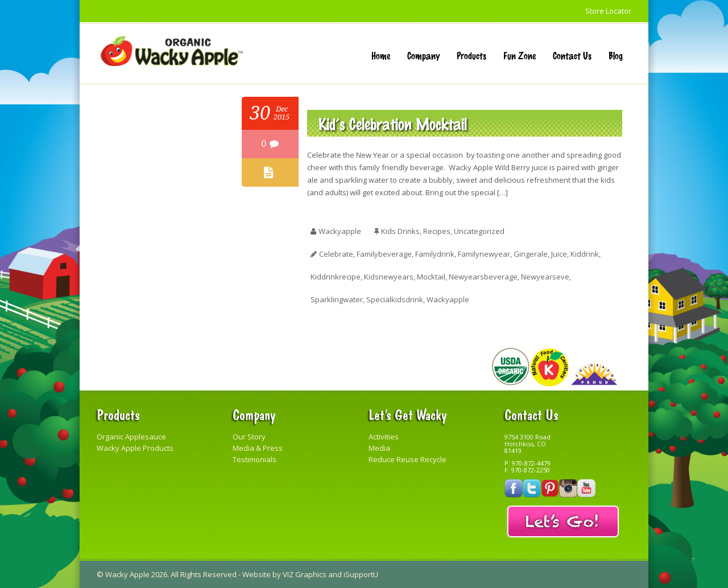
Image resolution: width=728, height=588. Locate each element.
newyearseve (545, 277)
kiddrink (585, 254)
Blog (616, 55)
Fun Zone (520, 55)
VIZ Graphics (305, 574)
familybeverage (384, 254)
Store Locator (608, 11)
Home (381, 55)
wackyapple (340, 231)
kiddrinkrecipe (336, 277)
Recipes (437, 231)
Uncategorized (479, 231)
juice (559, 254)
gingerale (531, 254)
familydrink (435, 254)
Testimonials (255, 459)
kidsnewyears (389, 277)
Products (471, 55)
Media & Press (258, 448)
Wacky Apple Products (135, 448)
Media (379, 448)
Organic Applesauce (131, 437)
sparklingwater (337, 299)
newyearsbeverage (483, 277)
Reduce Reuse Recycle (408, 459)
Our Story (249, 437)
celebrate (336, 254)
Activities (384, 437)
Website (257, 574)
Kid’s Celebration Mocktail (393, 123)
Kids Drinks (400, 231)
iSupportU (361, 574)
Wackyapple (448, 299)
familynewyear (484, 254)
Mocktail (431, 277)
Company (423, 55)
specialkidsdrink (395, 299)
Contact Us (572, 55)
